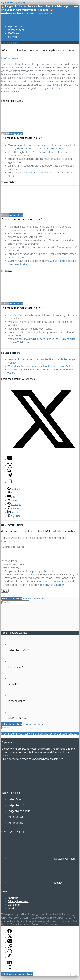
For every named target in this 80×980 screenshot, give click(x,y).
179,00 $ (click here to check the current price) (38, 149)
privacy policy (40, 573)
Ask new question (12, 601)
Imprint (12, 910)
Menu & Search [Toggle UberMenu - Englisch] (10, 43)
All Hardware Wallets (17, 977)
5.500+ (38, 172)
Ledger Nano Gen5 (12, 101)
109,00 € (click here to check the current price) (49, 339)
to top (73, 975)
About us (13, 900)
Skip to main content (13, 3)
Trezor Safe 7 (9, 182)
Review (5, 134)
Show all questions (33, 601)
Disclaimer (14, 907)
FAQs (19, 736)
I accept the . (25, 573)
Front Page (7, 736)
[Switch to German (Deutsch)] (41, 861)
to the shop (16, 134)
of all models (16, 21)
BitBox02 (6, 271)
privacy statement (55, 587)
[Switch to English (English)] (35, 885)
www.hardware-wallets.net (47, 761)
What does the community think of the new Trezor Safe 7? (41, 366)
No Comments (10, 58)
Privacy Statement (18, 904)
